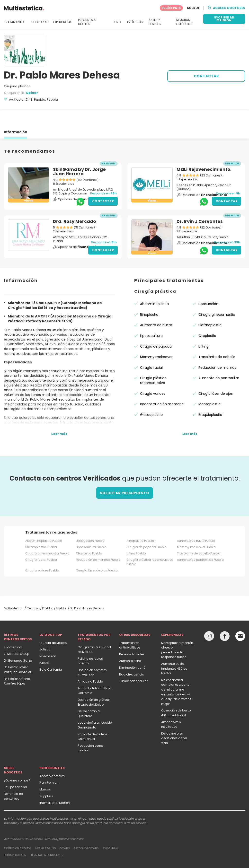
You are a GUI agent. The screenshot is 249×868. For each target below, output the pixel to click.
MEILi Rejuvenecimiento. (204, 152)
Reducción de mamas (217, 350)
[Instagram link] (209, 620)
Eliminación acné (132, 650)
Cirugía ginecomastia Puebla (47, 536)
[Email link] (240, 619)
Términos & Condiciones (47, 837)
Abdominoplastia (154, 286)
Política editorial (15, 837)
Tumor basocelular (133, 663)
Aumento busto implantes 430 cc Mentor (174, 651)
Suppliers (46, 779)
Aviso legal (110, 831)
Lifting (204, 329)
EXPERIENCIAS (63, 22)
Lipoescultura (151, 318)
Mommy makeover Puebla (196, 530)
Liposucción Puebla (90, 523)
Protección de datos (18, 831)
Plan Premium (49, 765)
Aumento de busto (156, 307)
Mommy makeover (156, 339)
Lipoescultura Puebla (91, 530)
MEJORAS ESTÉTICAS (184, 22)
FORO (117, 22)
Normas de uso (45, 831)
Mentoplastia (209, 386)
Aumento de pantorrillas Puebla (200, 542)
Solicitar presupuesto (125, 475)
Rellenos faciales (132, 637)
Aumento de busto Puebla (196, 523)
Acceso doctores (52, 758)
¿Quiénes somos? (17, 763)
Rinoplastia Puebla (140, 523)
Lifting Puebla (136, 536)
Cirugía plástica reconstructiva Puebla (150, 544)
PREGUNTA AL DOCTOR (87, 22)
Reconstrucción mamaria (162, 386)
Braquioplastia (210, 397)
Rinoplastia (149, 297)
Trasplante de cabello (217, 339)
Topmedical (13, 630)
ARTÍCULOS (135, 22)
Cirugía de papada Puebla (147, 530)
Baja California (51, 652)
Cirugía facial (151, 350)
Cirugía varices (153, 376)
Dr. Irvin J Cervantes (200, 204)
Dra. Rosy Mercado (75, 204)
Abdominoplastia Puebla (44, 523)
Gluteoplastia (151, 397)
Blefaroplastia (210, 307)
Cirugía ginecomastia (217, 297)
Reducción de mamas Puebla (98, 542)
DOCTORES (39, 22)
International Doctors (55, 785)
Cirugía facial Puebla (41, 542)
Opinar (32, 93)
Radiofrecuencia (132, 657)
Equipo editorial (15, 769)
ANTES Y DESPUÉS (155, 22)
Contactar (103, 184)
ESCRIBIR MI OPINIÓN (224, 19)
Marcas (45, 772)
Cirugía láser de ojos (216, 376)
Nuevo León (48, 639)
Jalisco (45, 632)
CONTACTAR (206, 76)
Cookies (65, 831)
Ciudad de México (53, 625)
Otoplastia (207, 318)
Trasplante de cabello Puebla (199, 536)
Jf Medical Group (17, 636)
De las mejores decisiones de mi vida (174, 721)
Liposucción (208, 286)
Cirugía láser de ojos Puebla (97, 553)
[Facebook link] (225, 620)
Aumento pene (130, 643)
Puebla (44, 645)
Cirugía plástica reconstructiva (153, 363)
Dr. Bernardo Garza (18, 643)
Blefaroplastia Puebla (41, 530)
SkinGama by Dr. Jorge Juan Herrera (79, 154)
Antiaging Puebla (90, 664)
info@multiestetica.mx (67, 821)
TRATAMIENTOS (15, 22)
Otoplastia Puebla (89, 536)
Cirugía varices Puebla (42, 553)
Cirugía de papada (156, 329)
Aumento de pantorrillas (219, 360)
